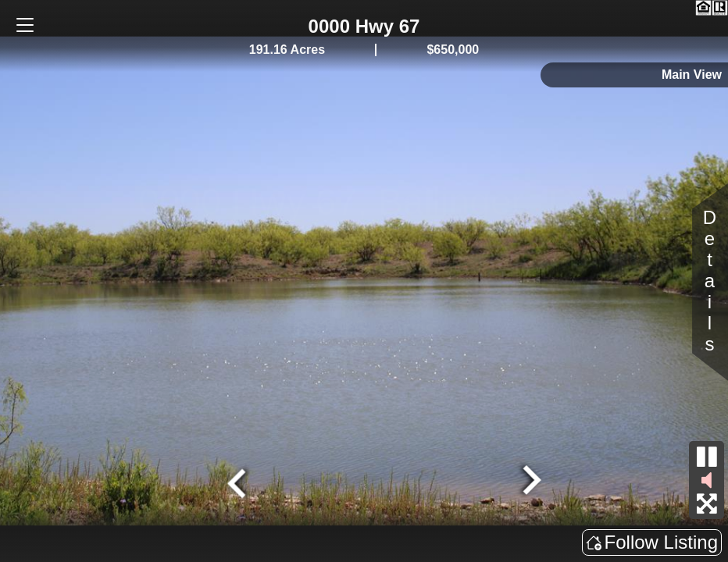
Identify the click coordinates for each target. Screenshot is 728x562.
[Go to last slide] (239, 482)
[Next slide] (530, 482)
